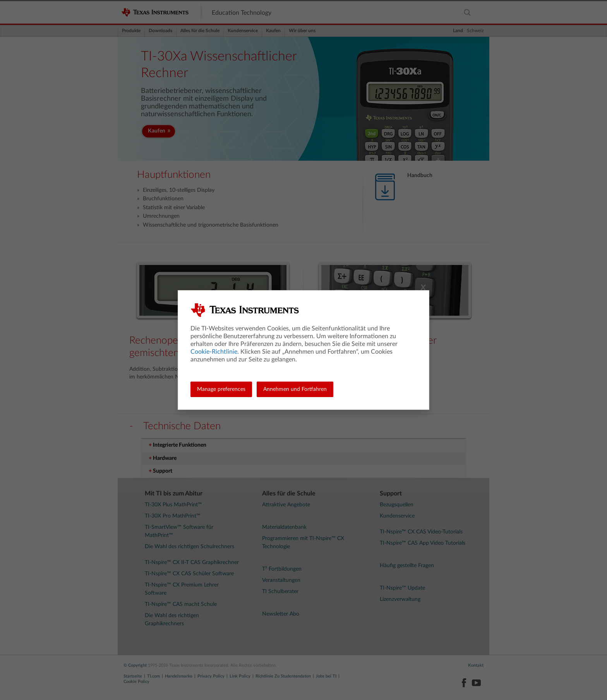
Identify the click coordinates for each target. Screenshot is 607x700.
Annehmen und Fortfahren (295, 389)
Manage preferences (221, 389)
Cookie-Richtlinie (214, 352)
